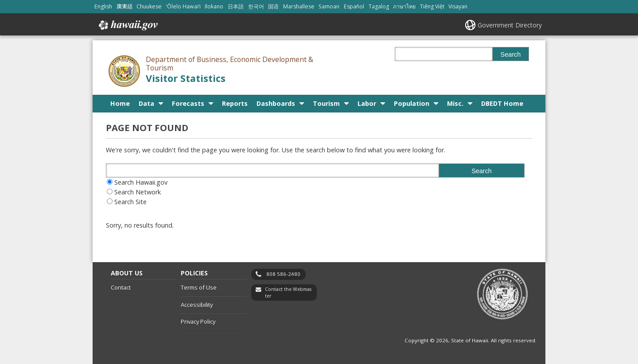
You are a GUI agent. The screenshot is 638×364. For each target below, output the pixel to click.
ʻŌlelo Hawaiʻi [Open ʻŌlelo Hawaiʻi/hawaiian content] (183, 6)
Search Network (138, 192)
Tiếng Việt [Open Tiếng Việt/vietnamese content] (432, 6)
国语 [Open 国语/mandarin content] (273, 6)
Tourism (326, 103)
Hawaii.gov (127, 25)
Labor (367, 103)
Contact (121, 287)
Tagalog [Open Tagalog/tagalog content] (379, 6)
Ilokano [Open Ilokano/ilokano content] (214, 6)
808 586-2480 (283, 274)
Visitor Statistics (186, 78)
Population (412, 103)
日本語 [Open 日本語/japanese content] (236, 6)
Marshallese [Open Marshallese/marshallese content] (299, 6)
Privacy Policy (198, 321)
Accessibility (197, 305)
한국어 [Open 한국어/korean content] (256, 6)
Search (511, 54)
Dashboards (276, 103)
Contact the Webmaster (288, 292)
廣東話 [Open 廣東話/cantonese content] (124, 6)
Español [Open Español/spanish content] (354, 6)
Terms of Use (199, 287)
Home (120, 103)
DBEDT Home (502, 103)
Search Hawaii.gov (141, 182)
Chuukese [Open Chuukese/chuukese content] (149, 6)
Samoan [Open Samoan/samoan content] (329, 6)
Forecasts (188, 103)
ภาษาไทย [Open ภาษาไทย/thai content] (404, 6)
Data (146, 103)
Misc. (455, 103)
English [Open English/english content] (103, 6)
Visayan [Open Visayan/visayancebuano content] (458, 6)
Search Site (130, 202)
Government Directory (510, 25)
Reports (235, 103)
